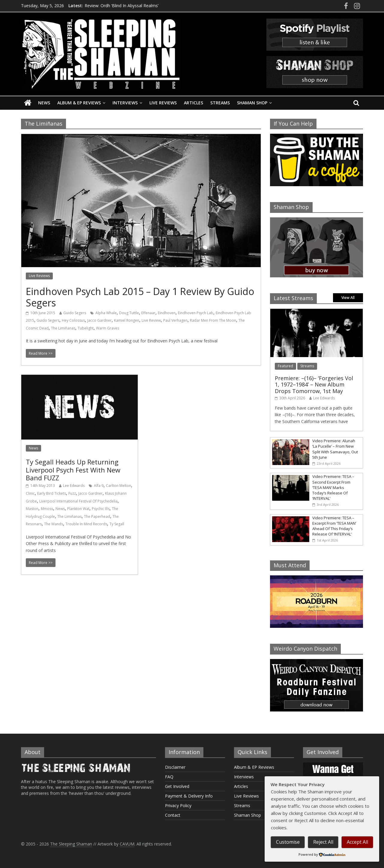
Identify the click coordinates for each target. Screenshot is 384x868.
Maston (32, 509)
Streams (220, 103)
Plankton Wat (78, 509)
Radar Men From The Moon (213, 320)
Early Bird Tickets (52, 493)
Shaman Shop (252, 103)
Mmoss (47, 509)
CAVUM (127, 844)
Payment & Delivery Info (189, 796)
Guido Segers (75, 313)
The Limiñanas (63, 328)
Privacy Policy (178, 805)
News (44, 103)
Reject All (323, 842)
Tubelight (86, 328)
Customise (288, 842)
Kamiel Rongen (127, 320)
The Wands (54, 524)
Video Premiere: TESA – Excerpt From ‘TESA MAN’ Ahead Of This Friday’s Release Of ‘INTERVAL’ (334, 526)
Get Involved (177, 786)
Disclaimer (175, 767)
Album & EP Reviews (79, 103)
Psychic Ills (101, 509)
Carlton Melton (118, 486)
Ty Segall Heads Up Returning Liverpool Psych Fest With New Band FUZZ (73, 470)
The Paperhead (97, 516)
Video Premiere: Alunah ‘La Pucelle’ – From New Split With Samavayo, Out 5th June (335, 449)
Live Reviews (163, 103)
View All (348, 298)
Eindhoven (167, 313)
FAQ (169, 777)
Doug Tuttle (129, 313)
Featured (285, 366)
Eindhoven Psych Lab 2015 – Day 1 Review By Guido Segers (140, 297)
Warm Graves (108, 328)
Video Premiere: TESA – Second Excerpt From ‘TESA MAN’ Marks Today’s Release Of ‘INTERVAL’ (333, 487)
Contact (173, 815)
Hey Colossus (73, 320)
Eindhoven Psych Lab (196, 313)
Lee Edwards (74, 486)
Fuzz (72, 493)
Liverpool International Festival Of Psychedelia (78, 501)
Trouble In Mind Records (86, 524)
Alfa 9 (99, 486)
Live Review (151, 320)
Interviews (125, 103)
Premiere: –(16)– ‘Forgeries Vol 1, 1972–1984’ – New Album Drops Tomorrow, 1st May (314, 385)
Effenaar (148, 313)
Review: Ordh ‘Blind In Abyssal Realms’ (121, 6)
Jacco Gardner (99, 320)
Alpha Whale (106, 313)
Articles (193, 103)
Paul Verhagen (175, 320)
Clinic (30, 493)
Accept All (357, 842)
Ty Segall (117, 524)
